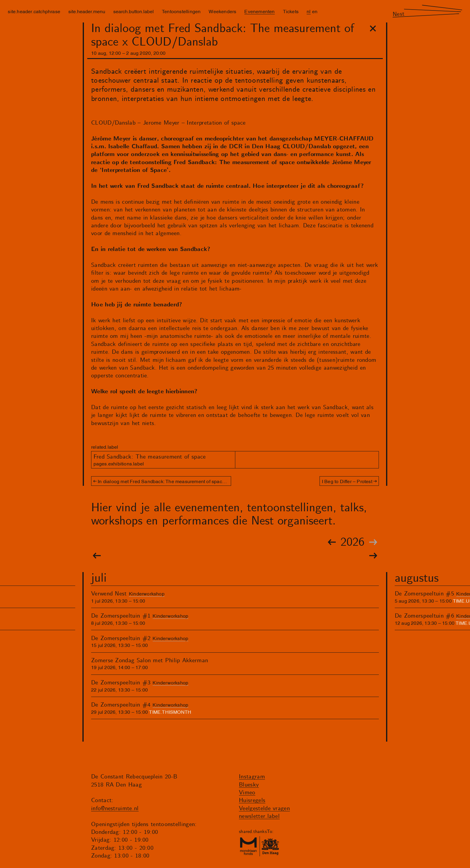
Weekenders (222, 11)
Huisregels (252, 800)
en (315, 11)
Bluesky (249, 785)
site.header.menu (87, 11)
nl (309, 11)
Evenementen (259, 11)
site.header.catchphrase (34, 11)
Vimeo (247, 793)
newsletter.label (259, 816)
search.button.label (134, 11)
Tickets (291, 11)
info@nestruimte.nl (115, 809)
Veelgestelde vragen (264, 809)
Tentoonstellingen (181, 11)
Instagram (252, 777)
